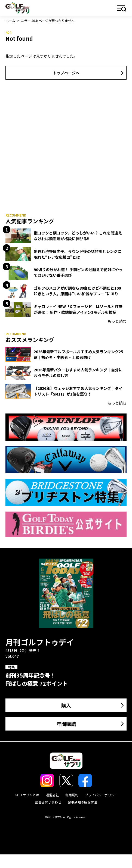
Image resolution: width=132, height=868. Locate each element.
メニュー (122, 9)
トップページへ (66, 73)
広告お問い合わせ (48, 802)
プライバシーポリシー (101, 795)
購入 (66, 705)
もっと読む (117, 321)
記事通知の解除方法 (82, 802)
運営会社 (52, 795)
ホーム (10, 21)
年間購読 (66, 724)
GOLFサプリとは (27, 795)
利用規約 (72, 795)
